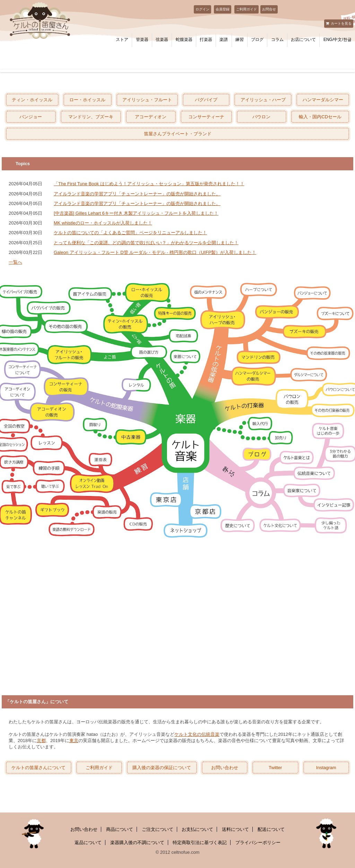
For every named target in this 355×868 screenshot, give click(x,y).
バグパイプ (206, 100)
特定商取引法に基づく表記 (200, 843)
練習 (240, 40)
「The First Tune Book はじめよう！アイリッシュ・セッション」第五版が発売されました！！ (149, 184)
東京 (74, 741)
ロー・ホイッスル (87, 100)
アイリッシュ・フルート (147, 100)
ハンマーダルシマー (323, 100)
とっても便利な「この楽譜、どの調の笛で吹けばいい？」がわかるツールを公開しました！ (146, 243)
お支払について (197, 829)
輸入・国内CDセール (320, 117)
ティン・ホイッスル (32, 100)
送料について (235, 829)
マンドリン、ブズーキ (91, 117)
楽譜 (224, 40)
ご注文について (158, 829)
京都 (41, 741)
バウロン (261, 117)
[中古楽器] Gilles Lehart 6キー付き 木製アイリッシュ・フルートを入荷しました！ (136, 213)
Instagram (326, 768)
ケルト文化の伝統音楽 (197, 734)
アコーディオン (151, 117)
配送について (271, 829)
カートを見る (341, 23)
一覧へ (15, 262)
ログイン (202, 9)
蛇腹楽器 (184, 40)
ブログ (257, 40)
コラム (277, 40)
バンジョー (31, 117)
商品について (120, 829)
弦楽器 (162, 40)
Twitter (275, 768)
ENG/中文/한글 (337, 40)
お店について (303, 40)
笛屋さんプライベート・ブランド (178, 134)
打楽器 (206, 40)
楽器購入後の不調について (137, 843)
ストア (122, 40)
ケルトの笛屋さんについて (38, 768)
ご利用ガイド (246, 9)
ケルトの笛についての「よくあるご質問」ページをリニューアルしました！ (130, 233)
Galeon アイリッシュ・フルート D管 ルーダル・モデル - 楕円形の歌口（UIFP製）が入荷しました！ (155, 252)
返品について (88, 843)
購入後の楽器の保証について (162, 768)
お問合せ (269, 9)
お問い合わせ (225, 768)
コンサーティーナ (206, 117)
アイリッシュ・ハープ (263, 100)
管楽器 (142, 40)
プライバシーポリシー (258, 843)
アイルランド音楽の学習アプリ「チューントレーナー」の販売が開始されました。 (137, 194)
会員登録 (223, 9)
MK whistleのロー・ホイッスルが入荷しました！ (103, 223)
